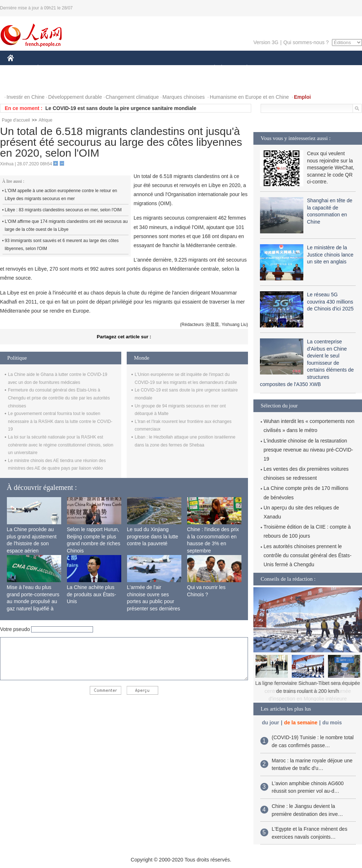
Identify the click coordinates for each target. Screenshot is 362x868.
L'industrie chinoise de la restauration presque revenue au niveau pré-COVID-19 (308, 450)
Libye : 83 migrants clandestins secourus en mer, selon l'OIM (63, 210)
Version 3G (266, 42)
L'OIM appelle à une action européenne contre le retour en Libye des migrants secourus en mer (61, 195)
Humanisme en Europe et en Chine (249, 97)
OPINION (337, 68)
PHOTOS (22, 83)
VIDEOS (51, 83)
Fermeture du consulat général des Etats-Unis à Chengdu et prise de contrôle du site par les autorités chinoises (59, 398)
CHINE (20, 68)
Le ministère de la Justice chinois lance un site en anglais (330, 255)
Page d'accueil (16, 120)
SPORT (272, 68)
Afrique (46, 120)
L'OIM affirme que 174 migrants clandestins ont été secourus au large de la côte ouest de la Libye (66, 225)
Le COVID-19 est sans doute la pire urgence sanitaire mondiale (121, 108)
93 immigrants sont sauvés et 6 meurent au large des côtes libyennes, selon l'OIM (62, 245)
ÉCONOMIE (51, 68)
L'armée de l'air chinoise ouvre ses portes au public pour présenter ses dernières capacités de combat (154, 601)
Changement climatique (132, 97)
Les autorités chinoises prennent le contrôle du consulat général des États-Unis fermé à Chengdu (308, 555)
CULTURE (179, 68)
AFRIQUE (115, 68)
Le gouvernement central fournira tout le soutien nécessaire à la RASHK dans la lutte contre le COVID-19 (60, 421)
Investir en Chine (26, 97)
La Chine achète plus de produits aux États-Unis (92, 594)
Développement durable (75, 97)
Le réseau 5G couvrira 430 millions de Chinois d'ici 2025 (330, 302)
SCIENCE (146, 68)
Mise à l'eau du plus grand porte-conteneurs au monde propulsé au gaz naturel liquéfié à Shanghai (33, 601)
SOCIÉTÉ (211, 68)
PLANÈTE (243, 68)
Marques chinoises (184, 97)
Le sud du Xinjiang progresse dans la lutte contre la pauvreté (153, 536)
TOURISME (303, 68)
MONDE (84, 68)
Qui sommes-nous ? (306, 42)
